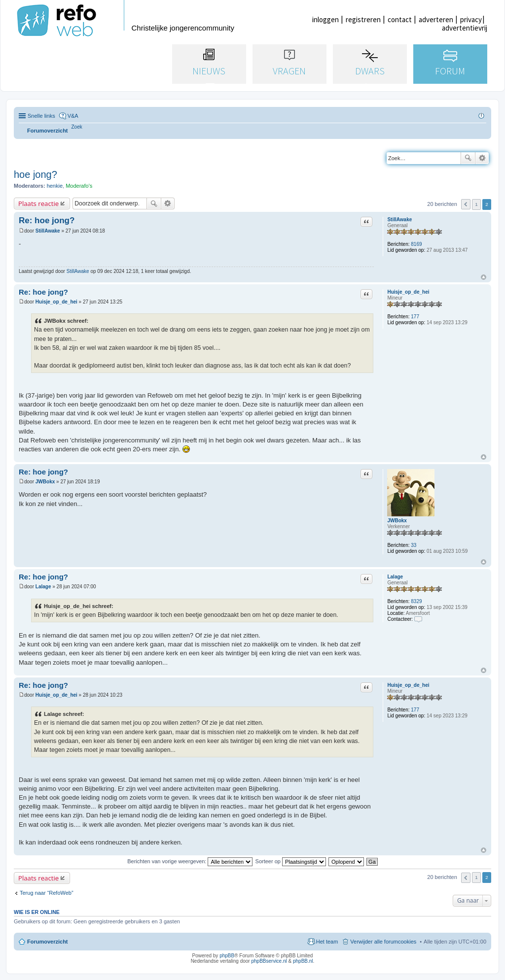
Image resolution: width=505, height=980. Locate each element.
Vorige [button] (466, 204)
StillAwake (399, 220)
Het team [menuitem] (327, 942)
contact (400, 19)
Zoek (468, 158)
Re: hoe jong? (47, 220)
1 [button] (476, 204)
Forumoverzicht (48, 942)
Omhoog (484, 277)
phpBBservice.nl (269, 961)
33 (414, 545)
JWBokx (397, 521)
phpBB (227, 956)
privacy (471, 19)
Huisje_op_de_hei (408, 292)
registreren (363, 19)
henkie (55, 186)
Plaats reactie (38, 203)
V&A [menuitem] (73, 116)
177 (415, 317)
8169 (416, 244)
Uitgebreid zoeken (482, 158)
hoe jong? (36, 174)
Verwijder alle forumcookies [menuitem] (383, 942)
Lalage (395, 577)
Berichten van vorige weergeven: (190, 861)
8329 (416, 601)
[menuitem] (77, 127)
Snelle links (41, 116)
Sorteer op (291, 861)
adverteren (436, 19)
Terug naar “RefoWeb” (47, 893)
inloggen (325, 19)
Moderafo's (79, 186)
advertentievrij (465, 28)
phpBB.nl (303, 961)
